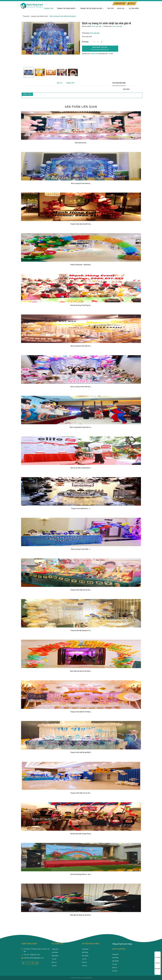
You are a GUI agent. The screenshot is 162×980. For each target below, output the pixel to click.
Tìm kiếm (134, 8)
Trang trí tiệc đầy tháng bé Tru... (81, 630)
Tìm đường (158, 955)
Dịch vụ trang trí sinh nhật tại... (81, 183)
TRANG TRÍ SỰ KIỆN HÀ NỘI (92, 8)
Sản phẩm (55, 956)
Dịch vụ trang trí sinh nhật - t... (81, 549)
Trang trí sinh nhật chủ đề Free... (81, 224)
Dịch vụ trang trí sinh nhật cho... (81, 346)
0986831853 (94, 54)
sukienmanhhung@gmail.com (34, 958)
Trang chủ (49, 8)
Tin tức (111, 8)
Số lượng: (85, 42)
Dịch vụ (121, 8)
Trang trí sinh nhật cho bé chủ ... (81, 590)
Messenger (158, 967)
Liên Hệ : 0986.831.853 (32, 955)
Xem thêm (126, 89)
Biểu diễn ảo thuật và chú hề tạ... (81, 915)
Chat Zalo (158, 961)
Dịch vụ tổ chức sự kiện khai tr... (81, 468)
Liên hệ (131, 3)
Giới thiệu (55, 952)
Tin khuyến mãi (119, 83)
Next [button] (80, 72)
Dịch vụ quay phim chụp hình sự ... (81, 427)
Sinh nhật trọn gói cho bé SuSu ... (81, 671)
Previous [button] (22, 72)
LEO (91, 978)
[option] (51, 38)
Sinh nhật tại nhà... (81, 143)
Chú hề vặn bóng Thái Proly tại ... (81, 305)
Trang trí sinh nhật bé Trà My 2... (81, 712)
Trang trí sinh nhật (67, 8)
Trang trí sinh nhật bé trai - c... (81, 509)
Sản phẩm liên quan (81, 107)
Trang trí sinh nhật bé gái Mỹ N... (81, 752)
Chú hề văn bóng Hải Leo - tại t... (81, 874)
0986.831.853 (120, 3)
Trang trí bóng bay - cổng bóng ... (81, 265)
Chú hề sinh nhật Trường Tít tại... (81, 834)
